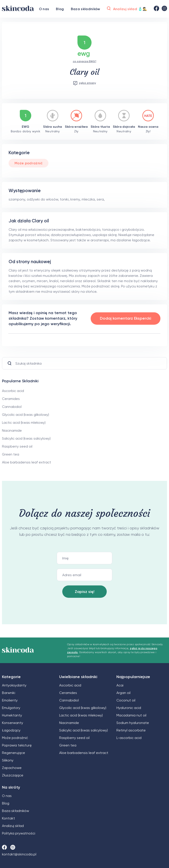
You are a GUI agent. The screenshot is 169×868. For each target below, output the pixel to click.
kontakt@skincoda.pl (19, 854)
